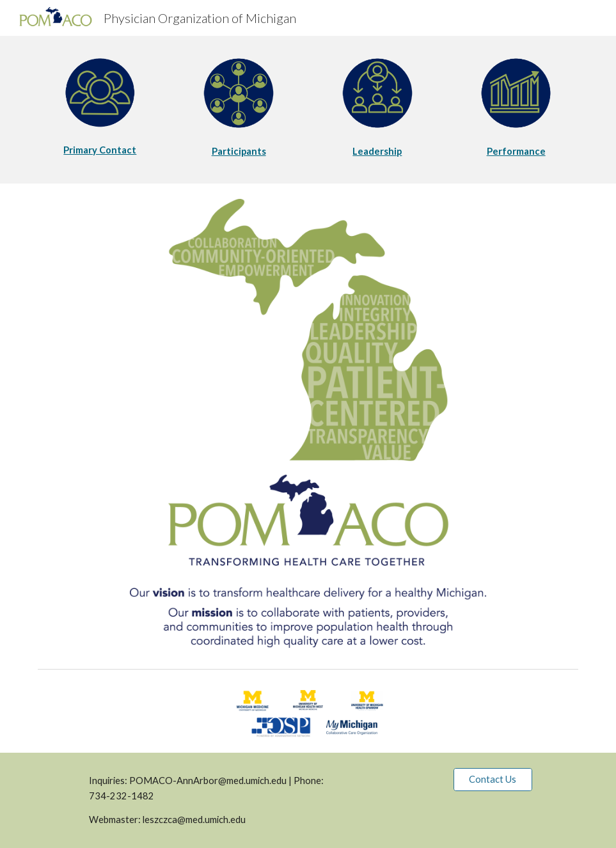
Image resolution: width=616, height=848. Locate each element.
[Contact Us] (493, 780)
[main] (100, 150)
